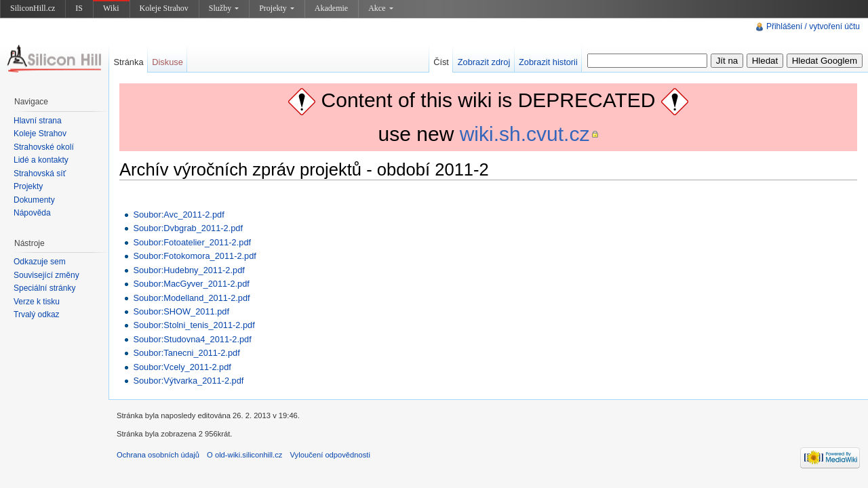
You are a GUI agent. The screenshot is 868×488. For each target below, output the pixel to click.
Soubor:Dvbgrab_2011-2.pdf (188, 228)
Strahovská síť (40, 174)
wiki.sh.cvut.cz (525, 134)
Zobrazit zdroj (484, 62)
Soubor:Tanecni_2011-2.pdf (186, 353)
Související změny (46, 275)
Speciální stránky (44, 288)
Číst (441, 62)
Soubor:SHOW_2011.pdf (181, 311)
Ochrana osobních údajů (158, 455)
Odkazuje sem (40, 262)
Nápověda (32, 213)
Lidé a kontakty (41, 160)
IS (79, 8)
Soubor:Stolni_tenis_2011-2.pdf (194, 325)
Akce (380, 8)
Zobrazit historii (548, 62)
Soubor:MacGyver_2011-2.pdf (191, 284)
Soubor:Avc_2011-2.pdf (178, 215)
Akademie (331, 8)
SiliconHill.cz (33, 8)
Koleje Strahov (164, 8)
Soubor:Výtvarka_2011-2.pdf (188, 381)
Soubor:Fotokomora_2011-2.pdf (194, 256)
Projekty (277, 8)
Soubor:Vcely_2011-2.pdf (182, 367)
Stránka (128, 62)
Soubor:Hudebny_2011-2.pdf (189, 270)
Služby (224, 8)
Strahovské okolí (44, 147)
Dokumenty (34, 200)
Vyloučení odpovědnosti (330, 455)
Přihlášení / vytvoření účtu (813, 26)
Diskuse (167, 62)
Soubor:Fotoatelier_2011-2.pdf (192, 242)
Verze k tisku (37, 302)
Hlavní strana (38, 121)
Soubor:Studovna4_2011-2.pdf (192, 339)
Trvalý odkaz (37, 314)
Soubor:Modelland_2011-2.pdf (191, 298)
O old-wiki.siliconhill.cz (244, 455)
